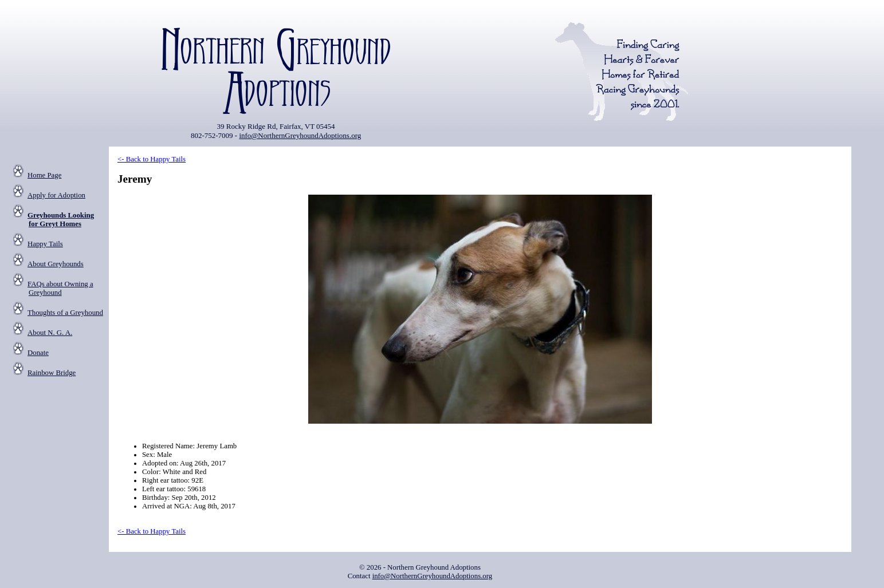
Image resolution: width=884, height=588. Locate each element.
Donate (38, 353)
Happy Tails (45, 244)
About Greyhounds (56, 264)
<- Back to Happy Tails (152, 159)
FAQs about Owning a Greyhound (60, 288)
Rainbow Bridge (52, 373)
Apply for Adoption (56, 195)
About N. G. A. (50, 333)
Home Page (44, 175)
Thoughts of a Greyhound (65, 313)
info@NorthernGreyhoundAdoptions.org (300, 135)
